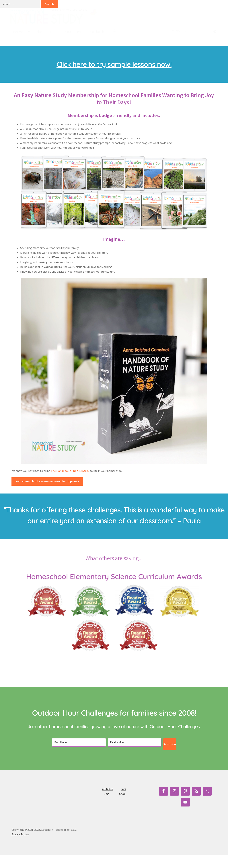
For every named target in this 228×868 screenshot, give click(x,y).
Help (80, 32)
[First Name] (79, 755)
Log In (54, 32)
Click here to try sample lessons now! (114, 77)
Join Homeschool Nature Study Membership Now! (47, 494)
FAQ (123, 802)
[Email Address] (135, 755)
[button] (115, 31)
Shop (40, 32)
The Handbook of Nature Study (70, 483)
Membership (98, 32)
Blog (68, 32)
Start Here (18, 32)
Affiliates (108, 802)
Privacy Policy (20, 847)
